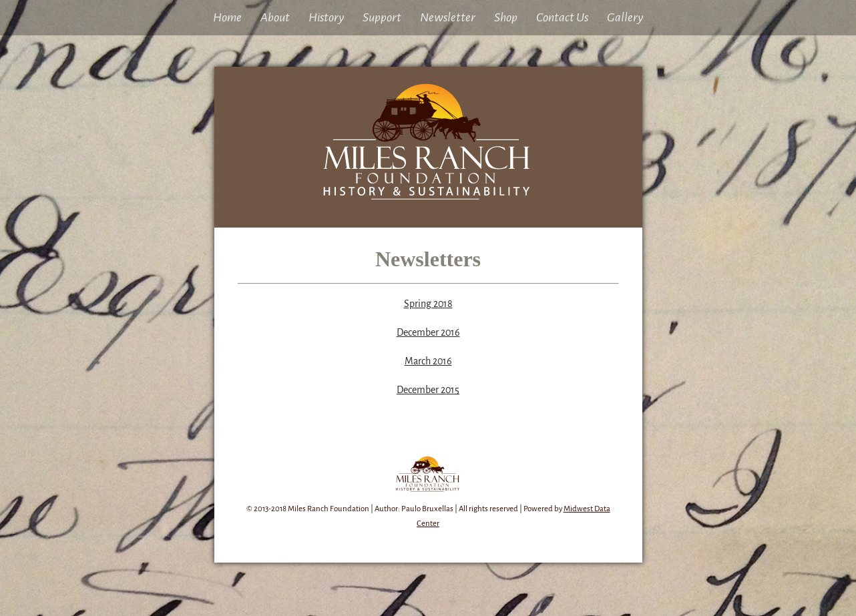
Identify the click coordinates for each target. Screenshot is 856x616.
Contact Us (562, 17)
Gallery (625, 17)
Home (227, 17)
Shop (506, 17)
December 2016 (428, 332)
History (326, 17)
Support (382, 17)
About (275, 17)
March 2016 (428, 361)
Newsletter (448, 17)
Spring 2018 (428, 304)
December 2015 (428, 390)
